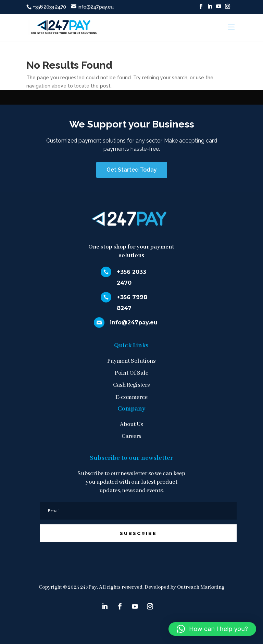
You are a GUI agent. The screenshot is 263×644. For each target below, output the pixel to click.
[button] (212, 629)
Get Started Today (132, 170)
